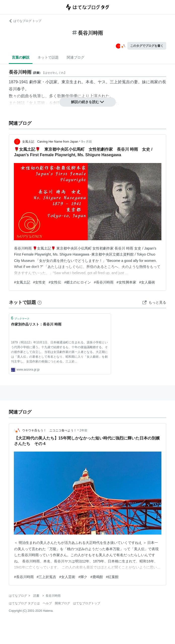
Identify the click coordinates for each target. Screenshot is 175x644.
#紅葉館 (112, 577)
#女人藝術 (147, 282)
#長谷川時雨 (104, 282)
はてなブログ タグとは (24, 603)
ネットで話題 (48, 57)
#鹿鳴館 (97, 577)
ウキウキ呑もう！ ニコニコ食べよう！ (49, 430)
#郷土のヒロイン (78, 282)
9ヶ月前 (87, 142)
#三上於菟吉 (47, 577)
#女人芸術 (67, 577)
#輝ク (83, 577)
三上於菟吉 (120, 82)
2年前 (83, 430)
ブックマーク (20, 318)
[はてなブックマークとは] (40, 302)
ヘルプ (47, 603)
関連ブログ (76, 57)
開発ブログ (62, 603)
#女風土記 (22, 282)
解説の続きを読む (88, 102)
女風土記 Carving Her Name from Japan (50, 142)
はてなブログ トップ (25, 21)
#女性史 (40, 282)
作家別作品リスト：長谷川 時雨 (36, 324)
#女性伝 (55, 282)
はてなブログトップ (87, 603)
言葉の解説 (21, 57)
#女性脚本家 (126, 282)
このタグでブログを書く (147, 46)
